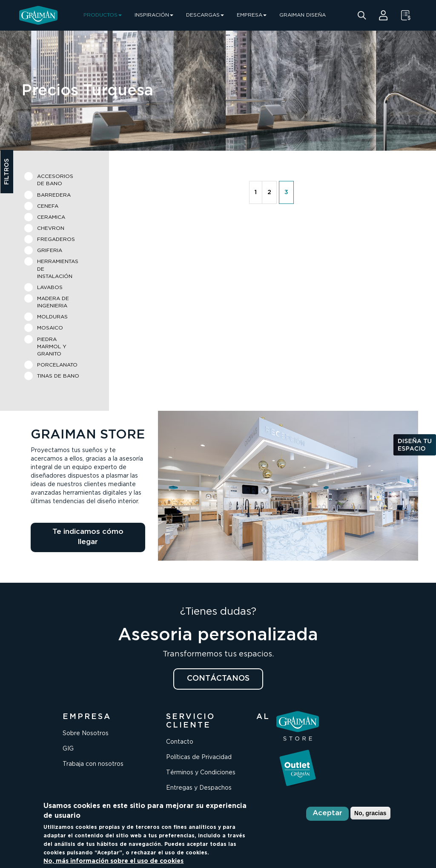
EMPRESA (252, 15)
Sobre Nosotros (86, 733)
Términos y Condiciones (201, 773)
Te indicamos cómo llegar (88, 537)
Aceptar (327, 813)
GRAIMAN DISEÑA (303, 15)
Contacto (180, 742)
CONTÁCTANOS (218, 679)
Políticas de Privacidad (199, 757)
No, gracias (370, 813)
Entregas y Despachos (199, 788)
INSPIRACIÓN (154, 15)
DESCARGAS (205, 15)
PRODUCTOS (103, 15)
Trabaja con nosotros (93, 764)
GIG (68, 749)
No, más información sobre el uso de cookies (113, 861)
